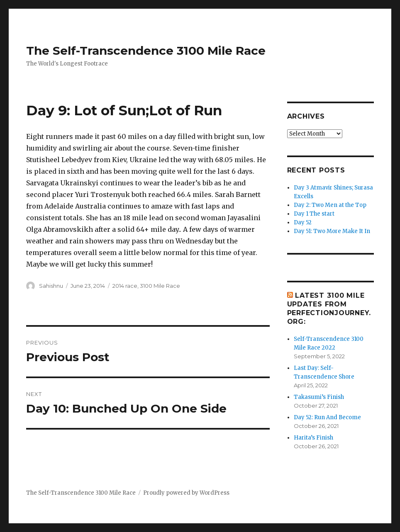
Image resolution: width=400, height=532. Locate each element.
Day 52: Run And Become (327, 417)
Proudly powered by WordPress (186, 493)
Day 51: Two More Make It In (332, 231)
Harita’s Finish (313, 438)
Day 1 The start (314, 214)
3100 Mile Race (160, 286)
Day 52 (303, 222)
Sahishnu (51, 286)
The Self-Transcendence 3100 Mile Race (146, 51)
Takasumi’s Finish (319, 397)
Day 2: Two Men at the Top (330, 205)
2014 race (125, 286)
